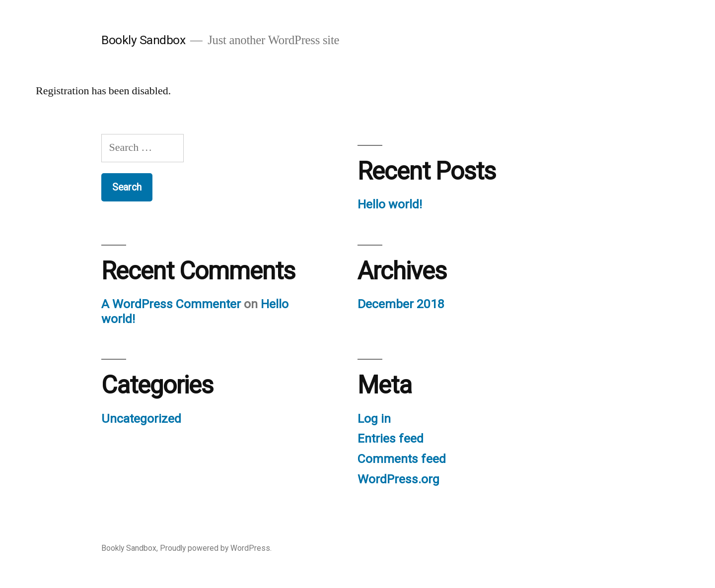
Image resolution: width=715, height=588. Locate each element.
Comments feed (402, 459)
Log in (374, 419)
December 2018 (401, 304)
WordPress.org (398, 479)
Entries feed (391, 438)
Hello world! (390, 204)
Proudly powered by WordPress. (216, 548)
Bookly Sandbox (143, 40)
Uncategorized (141, 419)
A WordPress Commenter (171, 304)
